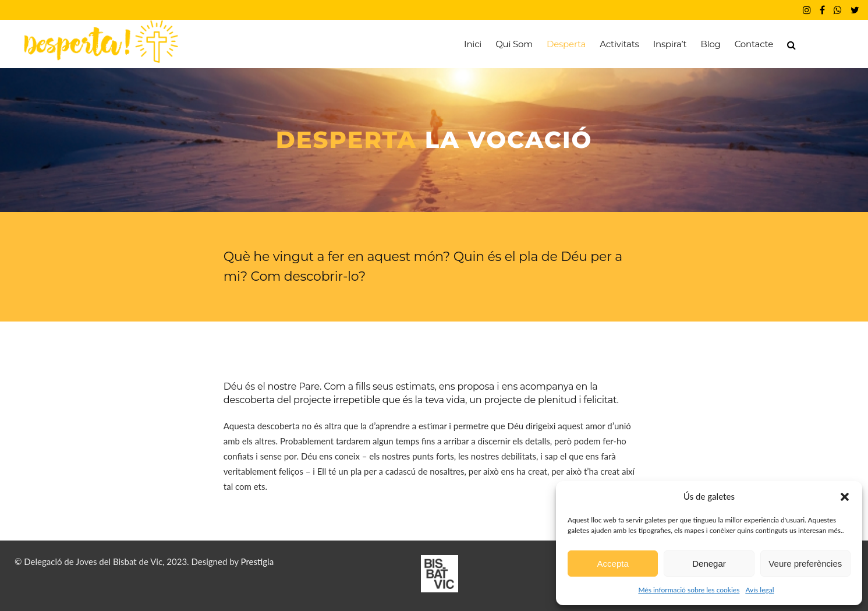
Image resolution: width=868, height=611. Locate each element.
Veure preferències (805, 564)
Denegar (709, 564)
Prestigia (258, 561)
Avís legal (759, 590)
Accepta (613, 564)
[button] (845, 497)
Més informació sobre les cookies (689, 590)
